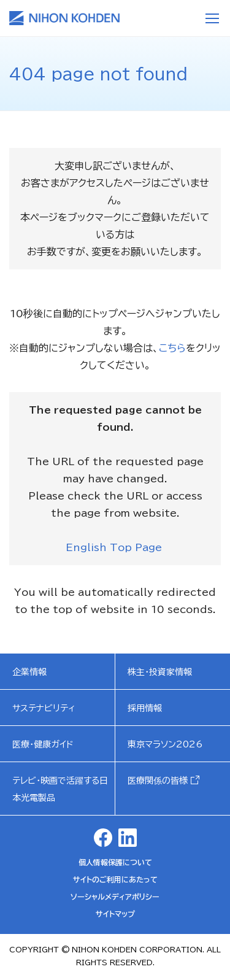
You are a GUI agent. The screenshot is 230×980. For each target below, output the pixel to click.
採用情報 (145, 708)
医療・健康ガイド (43, 744)
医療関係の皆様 (158, 781)
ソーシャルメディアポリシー (115, 897)
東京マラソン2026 (165, 744)
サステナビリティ (44, 708)
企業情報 (29, 672)
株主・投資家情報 (160, 672)
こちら (172, 348)
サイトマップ (115, 914)
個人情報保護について (115, 862)
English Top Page (115, 547)
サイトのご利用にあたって (115, 879)
